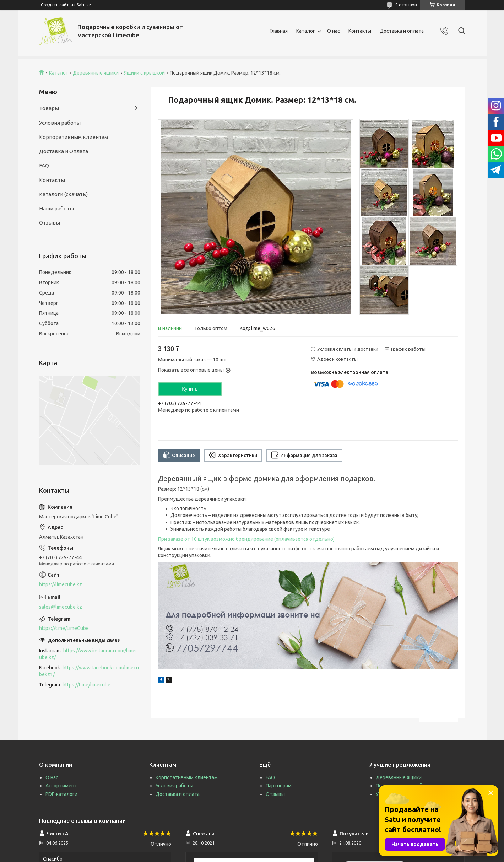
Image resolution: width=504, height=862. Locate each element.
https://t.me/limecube (86, 685)
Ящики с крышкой (144, 73)
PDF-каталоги (61, 794)
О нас (334, 31)
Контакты (360, 31)
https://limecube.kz (61, 584)
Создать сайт (55, 5)
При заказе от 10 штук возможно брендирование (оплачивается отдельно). (247, 539)
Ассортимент (61, 786)
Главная (279, 31)
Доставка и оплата (402, 31)
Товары (49, 108)
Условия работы (60, 123)
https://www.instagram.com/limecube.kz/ (88, 654)
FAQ (44, 165)
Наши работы (56, 208)
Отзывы (50, 223)
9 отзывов (406, 5)
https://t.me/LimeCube (64, 628)
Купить (190, 389)
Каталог (306, 31)
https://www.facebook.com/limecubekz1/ (89, 671)
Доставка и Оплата (64, 151)
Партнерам (279, 786)
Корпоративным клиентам (74, 137)
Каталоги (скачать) (63, 194)
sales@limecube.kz (61, 607)
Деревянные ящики (96, 73)
